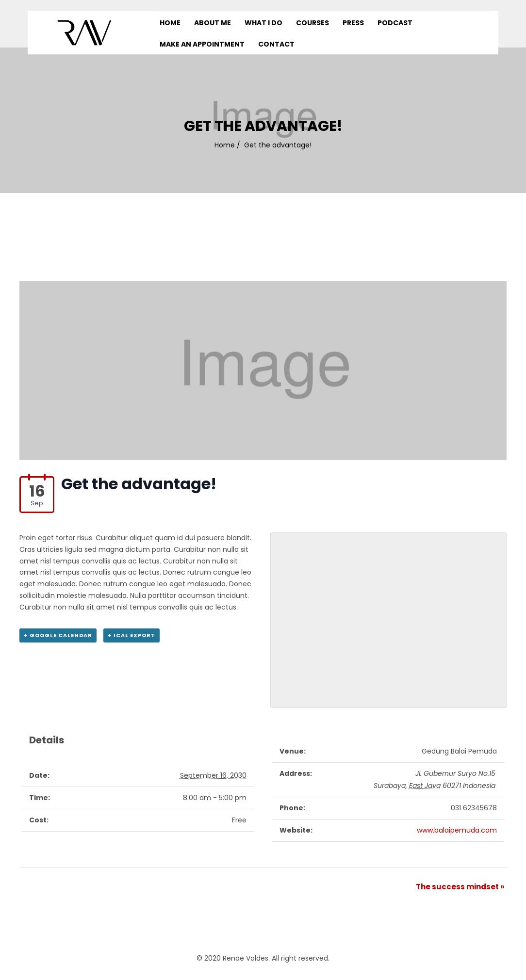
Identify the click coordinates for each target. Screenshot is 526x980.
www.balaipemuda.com (457, 830)
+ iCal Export (131, 635)
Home (225, 145)
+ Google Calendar (58, 635)
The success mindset (460, 887)
